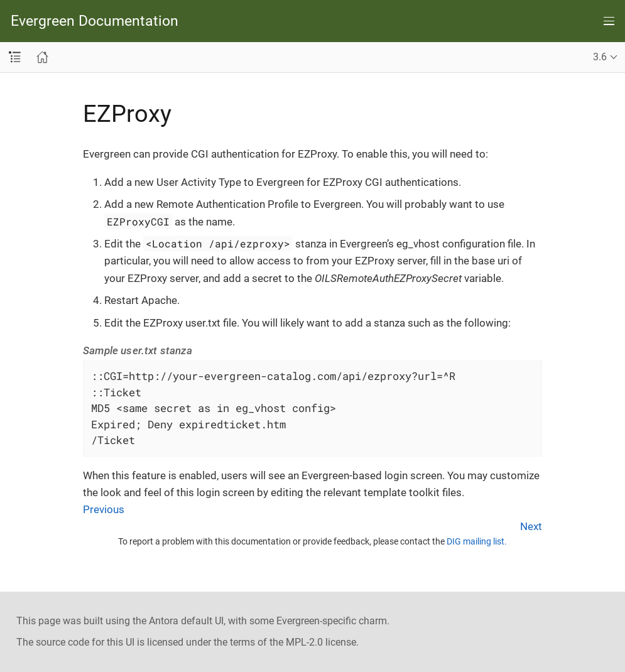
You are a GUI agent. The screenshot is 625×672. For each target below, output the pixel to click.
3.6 (600, 57)
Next (531, 526)
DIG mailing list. (477, 541)
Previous (104, 509)
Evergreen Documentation (95, 21)
